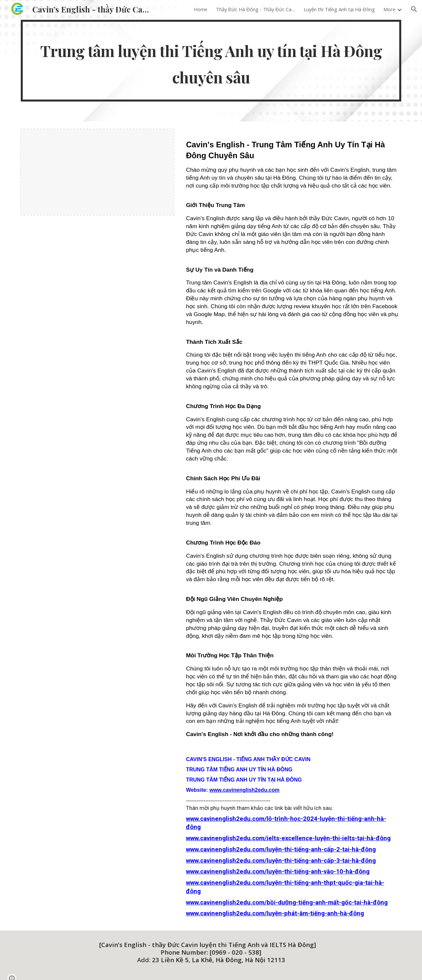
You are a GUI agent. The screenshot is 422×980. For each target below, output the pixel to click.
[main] (211, 61)
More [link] (389, 9)
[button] (414, 9)
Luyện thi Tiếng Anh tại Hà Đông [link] (339, 9)
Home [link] (201, 9)
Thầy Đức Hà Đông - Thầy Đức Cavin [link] (256, 9)
